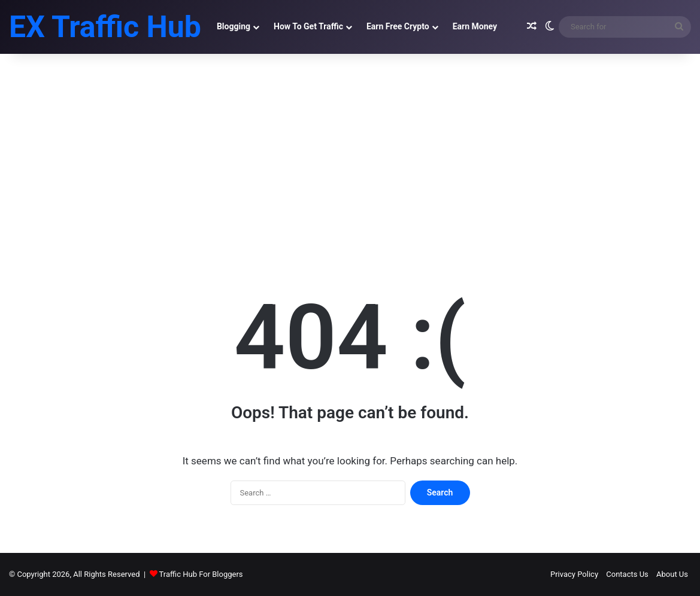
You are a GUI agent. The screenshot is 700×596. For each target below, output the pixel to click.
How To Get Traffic (308, 26)
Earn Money (475, 26)
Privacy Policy (574, 574)
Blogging (234, 26)
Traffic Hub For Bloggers (201, 574)
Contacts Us (627, 574)
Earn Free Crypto (398, 26)
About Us (672, 574)
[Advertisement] (350, 156)
